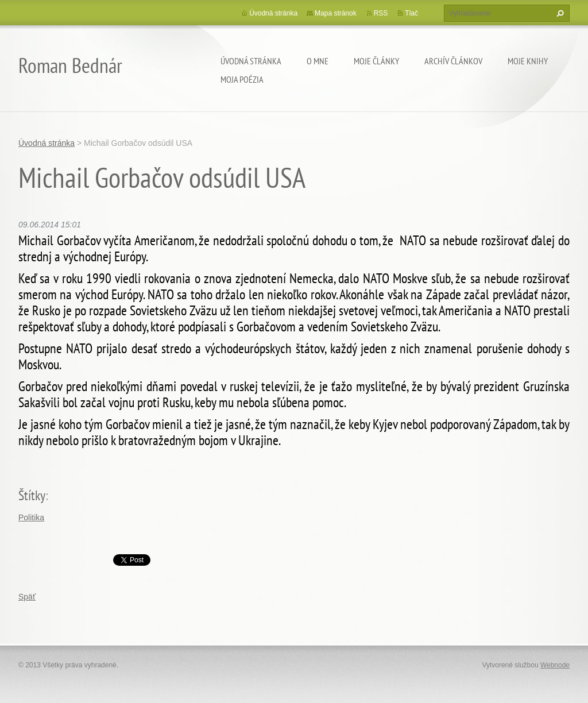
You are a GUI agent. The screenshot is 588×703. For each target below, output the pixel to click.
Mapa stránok (336, 13)
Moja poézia (242, 79)
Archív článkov (453, 61)
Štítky (32, 495)
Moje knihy (528, 61)
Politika (31, 517)
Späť (27, 597)
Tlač (411, 13)
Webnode (555, 665)
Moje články (376, 61)
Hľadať (559, 13)
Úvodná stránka (251, 61)
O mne (318, 61)
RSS (381, 13)
